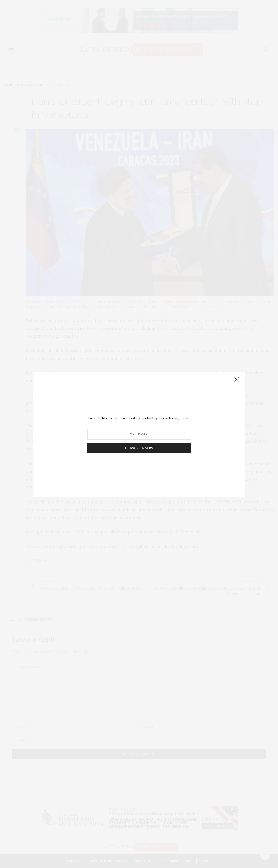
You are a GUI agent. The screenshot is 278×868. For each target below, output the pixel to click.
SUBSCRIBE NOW (139, 448)
